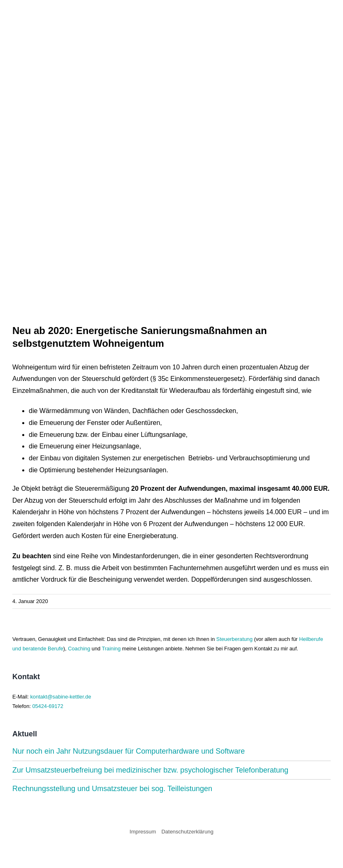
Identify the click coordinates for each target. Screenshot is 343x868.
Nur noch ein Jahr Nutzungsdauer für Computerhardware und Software (129, 751)
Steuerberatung (234, 639)
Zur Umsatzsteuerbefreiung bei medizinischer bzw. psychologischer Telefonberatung (150, 770)
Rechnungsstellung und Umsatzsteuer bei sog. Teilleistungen (112, 789)
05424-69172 (48, 706)
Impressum (143, 832)
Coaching (79, 649)
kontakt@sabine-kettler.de (60, 697)
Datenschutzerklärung (187, 832)
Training (111, 649)
